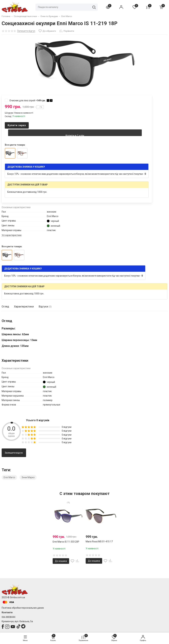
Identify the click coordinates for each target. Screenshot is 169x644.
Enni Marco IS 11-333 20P (66, 542)
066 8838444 (8, 617)
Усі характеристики (12, 235)
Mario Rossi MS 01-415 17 (99, 542)
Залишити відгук (14, 453)
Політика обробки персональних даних (23, 608)
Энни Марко (28, 477)
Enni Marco (9, 477)
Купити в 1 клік (75, 135)
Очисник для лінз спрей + (29, 100)
